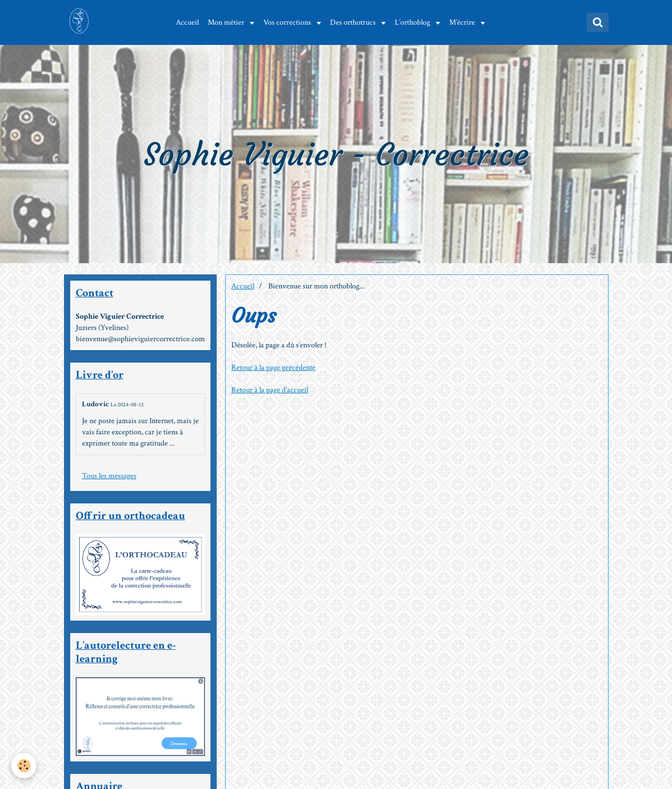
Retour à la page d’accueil (270, 390)
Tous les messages (109, 476)
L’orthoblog (413, 22)
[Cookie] (24, 766)
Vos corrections (288, 22)
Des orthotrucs (354, 22)
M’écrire (463, 22)
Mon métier (227, 22)
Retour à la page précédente (273, 368)
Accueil (187, 22)
